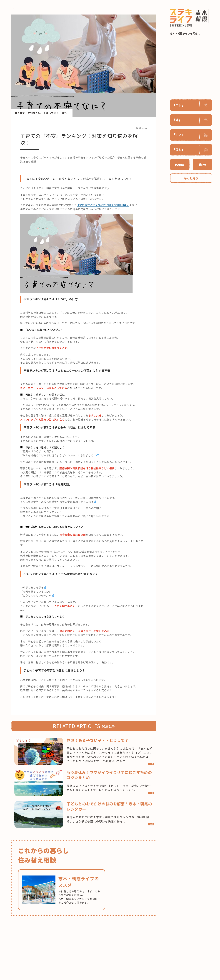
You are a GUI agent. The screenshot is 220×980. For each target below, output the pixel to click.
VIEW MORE (134, 773)
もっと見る (191, 178)
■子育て (20, 113)
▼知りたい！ (36, 113)
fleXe (202, 164)
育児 (64, 113)
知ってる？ (52, 113)
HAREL (180, 164)
